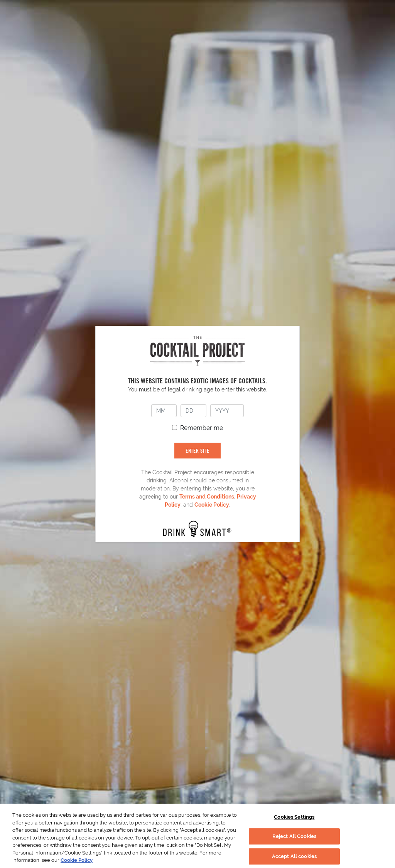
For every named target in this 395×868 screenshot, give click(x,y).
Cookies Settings (294, 817)
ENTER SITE (197, 451)
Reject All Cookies (294, 836)
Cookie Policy (212, 505)
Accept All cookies (294, 856)
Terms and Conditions (207, 497)
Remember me (202, 428)
